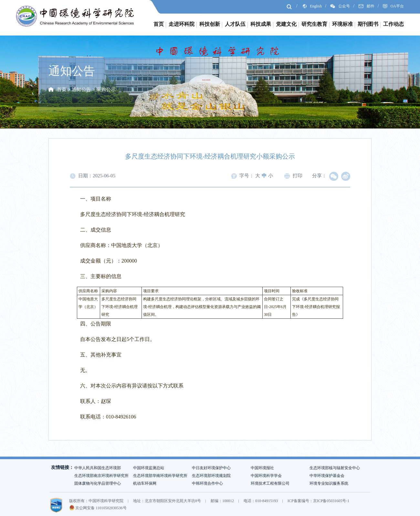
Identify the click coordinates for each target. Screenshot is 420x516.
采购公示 (106, 89)
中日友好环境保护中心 (211, 468)
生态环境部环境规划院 (211, 476)
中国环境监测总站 (149, 468)
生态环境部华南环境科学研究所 (160, 476)
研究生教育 (314, 24)
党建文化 (286, 24)
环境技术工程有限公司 (270, 483)
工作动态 (394, 24)
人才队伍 (235, 24)
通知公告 (81, 89)
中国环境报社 (262, 468)
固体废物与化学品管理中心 (98, 483)
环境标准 (342, 24)
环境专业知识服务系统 (329, 483)
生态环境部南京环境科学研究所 (101, 476)
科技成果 (261, 24)
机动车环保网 (145, 483)
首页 (159, 24)
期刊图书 (368, 24)
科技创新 (210, 24)
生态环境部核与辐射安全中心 (335, 468)
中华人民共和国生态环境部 (98, 468)
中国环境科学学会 (266, 476)
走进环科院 (182, 24)
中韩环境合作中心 (207, 483)
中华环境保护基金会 (327, 476)
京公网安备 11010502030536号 (98, 508)
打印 (293, 176)
